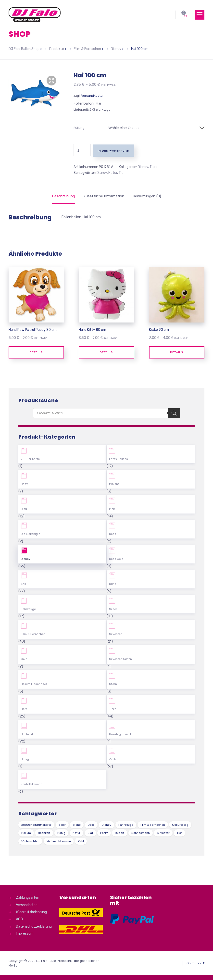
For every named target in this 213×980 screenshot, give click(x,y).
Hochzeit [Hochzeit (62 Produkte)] (44, 833)
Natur (113, 173)
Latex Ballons (119, 459)
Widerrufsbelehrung (31, 912)
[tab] (63, 196)
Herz (24, 709)
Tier (122, 173)
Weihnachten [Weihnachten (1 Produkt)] (30, 841)
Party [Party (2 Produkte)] (104, 833)
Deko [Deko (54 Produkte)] (91, 825)
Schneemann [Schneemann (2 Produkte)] (141, 833)
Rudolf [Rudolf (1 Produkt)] (120, 833)
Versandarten (27, 905)
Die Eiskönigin (31, 534)
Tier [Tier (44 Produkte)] (179, 833)
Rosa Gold (116, 559)
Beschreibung (63, 196)
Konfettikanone (31, 784)
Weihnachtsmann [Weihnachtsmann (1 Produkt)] (59, 841)
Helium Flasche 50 (34, 684)
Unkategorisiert (120, 734)
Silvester (115, 634)
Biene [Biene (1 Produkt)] (77, 825)
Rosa (113, 534)
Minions (114, 484)
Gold (24, 659)
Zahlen (114, 759)
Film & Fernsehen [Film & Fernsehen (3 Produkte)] (153, 825)
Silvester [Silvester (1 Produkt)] (163, 833)
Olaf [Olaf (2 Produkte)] (90, 833)
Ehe (23, 584)
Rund (113, 584)
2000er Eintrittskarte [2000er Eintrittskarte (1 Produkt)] (36, 825)
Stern (113, 684)
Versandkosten (93, 96)
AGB (19, 919)
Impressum (25, 934)
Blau (24, 509)
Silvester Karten (120, 659)
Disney (143, 167)
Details (36, 352)
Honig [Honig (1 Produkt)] (61, 833)
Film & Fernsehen (33, 634)
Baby (24, 484)
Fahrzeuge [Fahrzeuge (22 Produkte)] (126, 825)
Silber (113, 609)
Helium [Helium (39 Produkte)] (26, 833)
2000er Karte (30, 459)
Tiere (154, 167)
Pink (112, 509)
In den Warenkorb (113, 151)
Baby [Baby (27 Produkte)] (62, 825)
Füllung (79, 128)
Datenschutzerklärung (34, 926)
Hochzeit (27, 734)
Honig (25, 759)
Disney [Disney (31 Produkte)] (106, 825)
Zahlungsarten (28, 898)
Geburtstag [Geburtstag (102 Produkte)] (180, 825)
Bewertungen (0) (147, 196)
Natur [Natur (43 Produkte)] (76, 833)
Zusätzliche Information (104, 196)
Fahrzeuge (28, 609)
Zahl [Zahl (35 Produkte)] (81, 841)
